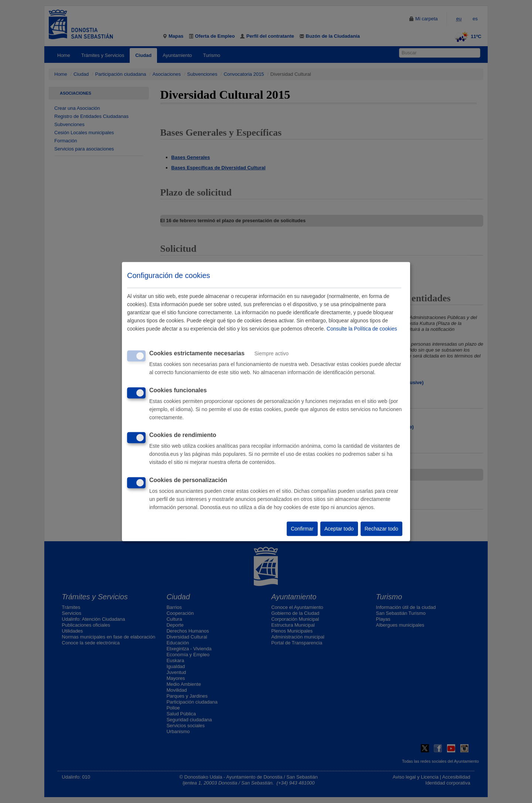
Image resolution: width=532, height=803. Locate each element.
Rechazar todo (381, 529)
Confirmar (302, 529)
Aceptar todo (339, 529)
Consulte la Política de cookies (362, 329)
